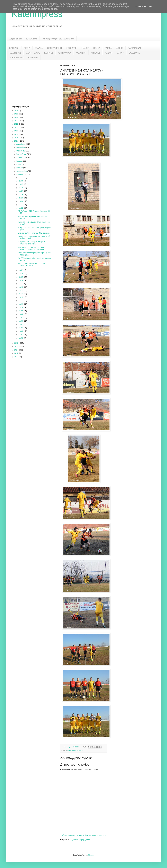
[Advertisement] (33, 83)
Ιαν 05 (21, 324)
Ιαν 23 (21, 205)
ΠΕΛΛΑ (97, 48)
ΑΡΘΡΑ (121, 53)
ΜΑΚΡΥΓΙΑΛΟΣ (33, 53)
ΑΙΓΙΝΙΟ (120, 48)
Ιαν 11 (21, 304)
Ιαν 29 (21, 184)
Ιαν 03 (21, 331)
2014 (17, 350)
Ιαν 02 (21, 335)
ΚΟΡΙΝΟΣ (49, 53)
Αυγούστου (21, 158)
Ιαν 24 (21, 201)
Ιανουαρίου (21, 175)
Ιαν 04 (21, 328)
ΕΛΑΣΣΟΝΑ (134, 53)
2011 (17, 357)
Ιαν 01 (21, 338)
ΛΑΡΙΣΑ (108, 48)
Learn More (141, 7)
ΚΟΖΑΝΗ (109, 53)
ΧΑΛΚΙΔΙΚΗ (81, 53)
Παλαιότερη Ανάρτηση (98, 835)
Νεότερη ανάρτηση (68, 835)
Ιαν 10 (21, 307)
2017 (17, 141)
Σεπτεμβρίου (22, 154)
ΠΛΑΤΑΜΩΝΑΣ (135, 48)
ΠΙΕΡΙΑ (27, 48)
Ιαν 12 (21, 301)
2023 (17, 121)
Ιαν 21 (21, 270)
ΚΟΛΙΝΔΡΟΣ (15, 53)
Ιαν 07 (21, 318)
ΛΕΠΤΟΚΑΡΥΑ (64, 53)
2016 (17, 343)
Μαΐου (19, 164)
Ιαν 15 (21, 290)
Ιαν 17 (21, 284)
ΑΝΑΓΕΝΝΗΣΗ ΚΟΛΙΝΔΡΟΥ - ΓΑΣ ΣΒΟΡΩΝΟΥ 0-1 (32, 265)
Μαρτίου (20, 168)
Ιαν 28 (21, 188)
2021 (17, 128)
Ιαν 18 (21, 280)
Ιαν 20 (21, 273)
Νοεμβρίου (21, 147)
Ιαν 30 (21, 181)
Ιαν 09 (21, 311)
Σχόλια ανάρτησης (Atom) (80, 840)
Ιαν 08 (21, 314)
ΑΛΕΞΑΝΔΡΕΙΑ (17, 58)
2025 (17, 114)
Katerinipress (37, 14)
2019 (17, 134)
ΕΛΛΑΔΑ (39, 48)
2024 (17, 117)
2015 (17, 346)
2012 (17, 353)
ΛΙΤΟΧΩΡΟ (71, 48)
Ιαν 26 (21, 195)
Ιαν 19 (21, 277)
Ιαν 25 (21, 198)
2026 (17, 111)
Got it (152, 7)
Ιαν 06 (21, 321)
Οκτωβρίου (21, 151)
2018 (17, 138)
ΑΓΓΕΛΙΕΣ (95, 53)
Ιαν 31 (21, 178)
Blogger (91, 855)
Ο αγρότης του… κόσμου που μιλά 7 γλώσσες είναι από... (32, 243)
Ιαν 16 (21, 287)
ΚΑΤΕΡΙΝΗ (14, 48)
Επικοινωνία (32, 39)
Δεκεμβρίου (21, 144)
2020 (17, 131)
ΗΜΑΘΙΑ (85, 48)
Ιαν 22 (21, 208)
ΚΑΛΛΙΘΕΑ (33, 58)
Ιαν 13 (21, 297)
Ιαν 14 (21, 294)
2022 (17, 124)
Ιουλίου (19, 161)
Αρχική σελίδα (16, 39)
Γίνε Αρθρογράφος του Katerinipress (58, 39)
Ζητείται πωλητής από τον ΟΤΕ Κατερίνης (34, 233)
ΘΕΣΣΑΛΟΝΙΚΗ (54, 48)
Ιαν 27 (21, 191)
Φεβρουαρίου (22, 171)
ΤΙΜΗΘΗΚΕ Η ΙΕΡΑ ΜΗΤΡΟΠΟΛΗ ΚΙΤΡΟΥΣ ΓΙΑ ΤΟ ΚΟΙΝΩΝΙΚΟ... (32, 248)
